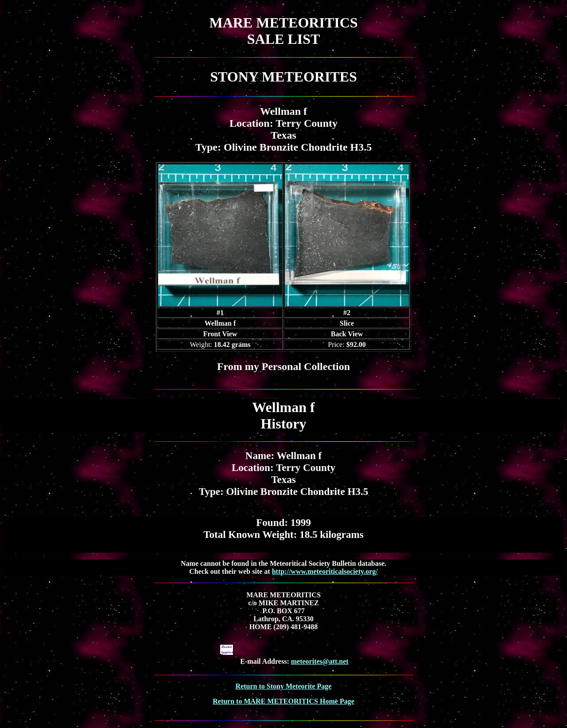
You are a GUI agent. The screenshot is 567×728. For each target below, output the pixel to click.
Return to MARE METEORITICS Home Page (283, 701)
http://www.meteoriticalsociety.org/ (325, 571)
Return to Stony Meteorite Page (284, 686)
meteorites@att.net (320, 661)
